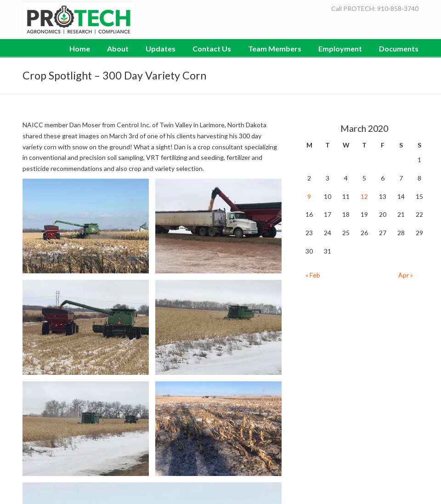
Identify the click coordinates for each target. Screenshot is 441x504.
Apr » (406, 275)
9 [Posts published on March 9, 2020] (309, 196)
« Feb (313, 275)
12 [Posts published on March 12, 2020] (364, 196)
